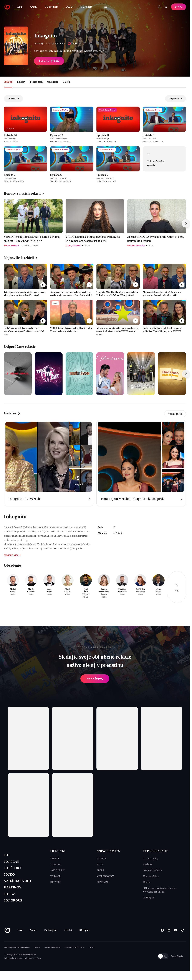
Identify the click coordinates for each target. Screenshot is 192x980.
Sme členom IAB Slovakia (74, 953)
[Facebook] (162, 936)
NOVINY (102, 859)
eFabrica (38, 964)
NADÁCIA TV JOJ (19, 884)
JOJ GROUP (14, 906)
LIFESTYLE (58, 851)
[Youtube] (176, 936)
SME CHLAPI (57, 870)
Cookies (37, 953)
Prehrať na (49, 61)
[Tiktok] (183, 936)
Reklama (148, 864)
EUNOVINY (103, 882)
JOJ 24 (70, 7)
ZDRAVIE (55, 876)
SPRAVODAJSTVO (108, 851)
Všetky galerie (175, 414)
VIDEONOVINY (105, 876)
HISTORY (55, 882)
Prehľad (8, 82)
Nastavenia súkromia (52, 953)
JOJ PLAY (13, 863)
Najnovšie (175, 99)
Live (20, 7)
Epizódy (21, 82)
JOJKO (10, 877)
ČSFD (39, 44)
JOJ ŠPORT (14, 870)
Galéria (66, 82)
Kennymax (19, 964)
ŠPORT (100, 870)
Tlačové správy (151, 859)
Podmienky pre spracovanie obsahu (17, 953)
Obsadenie (53, 82)
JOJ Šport (87, 7)
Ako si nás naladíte (152, 870)
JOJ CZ (10, 899)
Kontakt (91, 953)
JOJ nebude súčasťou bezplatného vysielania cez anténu (160, 890)
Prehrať (95, 679)
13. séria (13, 99)
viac (103, 51)
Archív (34, 7)
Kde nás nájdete (151, 876)
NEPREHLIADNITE (156, 851)
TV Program (52, 7)
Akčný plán (149, 898)
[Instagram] (169, 936)
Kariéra (147, 882)
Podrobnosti (36, 82)
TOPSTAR (56, 864)
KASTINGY (14, 892)
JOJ (7, 855)
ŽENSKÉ (55, 859)
